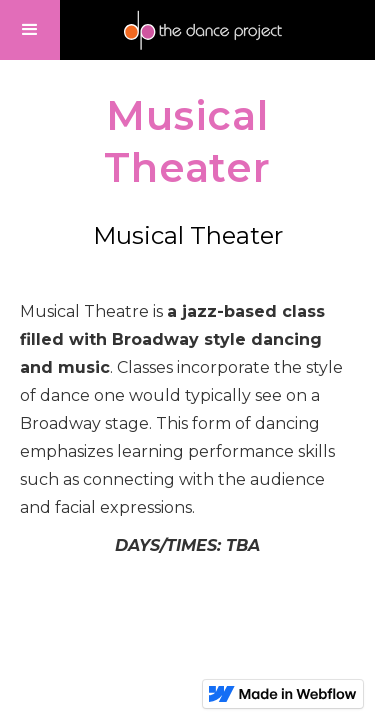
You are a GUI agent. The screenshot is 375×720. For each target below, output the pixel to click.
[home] (202, 30)
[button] (30, 30)
